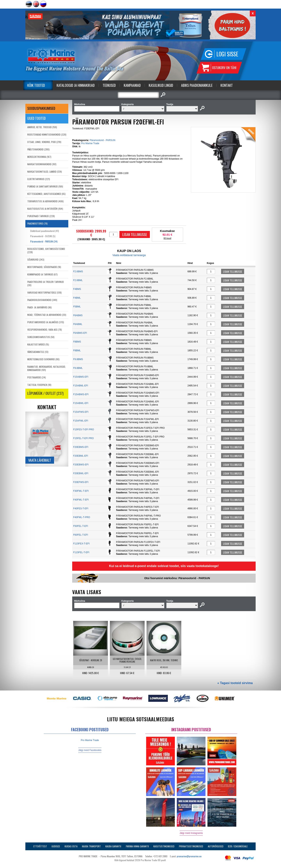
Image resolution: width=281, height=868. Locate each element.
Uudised (56, 846)
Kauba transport (91, 846)
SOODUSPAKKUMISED (41, 108)
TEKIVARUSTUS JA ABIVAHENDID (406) (45, 201)
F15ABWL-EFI (81, 403)
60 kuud (167, 238)
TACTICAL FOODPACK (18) (39, 385)
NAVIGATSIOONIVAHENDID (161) (42, 164)
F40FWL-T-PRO (82, 517)
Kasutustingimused (164, 846)
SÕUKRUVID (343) (36, 260)
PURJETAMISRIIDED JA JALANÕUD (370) (46, 322)
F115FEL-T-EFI (81, 552)
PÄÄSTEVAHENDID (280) (38, 149)
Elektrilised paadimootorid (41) (45, 231)
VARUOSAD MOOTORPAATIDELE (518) (44, 292)
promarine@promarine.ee (189, 856)
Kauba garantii (113, 846)
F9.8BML (78, 368)
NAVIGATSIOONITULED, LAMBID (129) (45, 172)
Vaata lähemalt (40, 460)
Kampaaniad (132, 85)
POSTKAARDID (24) (37, 377)
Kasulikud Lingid (161, 85)
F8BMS (77, 342)
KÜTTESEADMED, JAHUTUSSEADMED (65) (46, 194)
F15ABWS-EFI (81, 394)
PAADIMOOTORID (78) (37, 223)
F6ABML (78, 324)
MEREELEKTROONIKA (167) (39, 157)
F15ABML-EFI (81, 386)
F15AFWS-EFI (81, 412)
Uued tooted (36, 118)
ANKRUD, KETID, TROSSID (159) (42, 127)
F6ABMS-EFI (80, 333)
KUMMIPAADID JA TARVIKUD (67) (42, 274)
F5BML (77, 307)
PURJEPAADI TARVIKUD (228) (41, 216)
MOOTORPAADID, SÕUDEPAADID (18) (44, 267)
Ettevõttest (40, 846)
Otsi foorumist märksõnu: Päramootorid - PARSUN (177, 578)
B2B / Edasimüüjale (238, 846)
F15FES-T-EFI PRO (84, 430)
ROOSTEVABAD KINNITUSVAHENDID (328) (47, 134)
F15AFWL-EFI (81, 421)
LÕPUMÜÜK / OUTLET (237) (45, 393)
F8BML (77, 351)
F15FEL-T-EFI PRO (83, 438)
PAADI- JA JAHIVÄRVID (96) (40, 307)
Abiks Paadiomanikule (197, 85)
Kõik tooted (36, 85)
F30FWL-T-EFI (81, 491)
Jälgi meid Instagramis (191, 833)
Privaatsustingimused (191, 846)
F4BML (77, 298)
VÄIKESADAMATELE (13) (38, 352)
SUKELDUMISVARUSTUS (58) (41, 337)
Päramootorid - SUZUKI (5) (43, 236)
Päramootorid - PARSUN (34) (44, 241)
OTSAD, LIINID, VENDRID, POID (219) (44, 142)
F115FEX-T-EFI (81, 544)
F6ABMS (78, 315)
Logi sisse (227, 54)
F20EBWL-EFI (81, 473)
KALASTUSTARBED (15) (38, 344)
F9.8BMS (78, 359)
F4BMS (77, 289)
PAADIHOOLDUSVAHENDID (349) (42, 300)
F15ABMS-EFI (81, 377)
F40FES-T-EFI (81, 509)
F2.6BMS (78, 272)
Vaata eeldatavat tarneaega (129, 255)
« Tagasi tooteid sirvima (235, 683)
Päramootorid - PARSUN (102, 140)
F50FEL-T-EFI (81, 526)
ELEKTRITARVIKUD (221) (39, 179)
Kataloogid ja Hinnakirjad (76, 85)
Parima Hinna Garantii (137, 846)
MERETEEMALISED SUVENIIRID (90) (43, 359)
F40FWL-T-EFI (81, 500)
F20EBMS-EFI (81, 447)
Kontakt (227, 85)
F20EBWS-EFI (81, 465)
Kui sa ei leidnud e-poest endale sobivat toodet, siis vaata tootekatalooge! (164, 566)
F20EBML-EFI (81, 456)
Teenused (109, 85)
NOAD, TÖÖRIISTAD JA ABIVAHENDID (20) (47, 315)
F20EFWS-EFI (81, 482)
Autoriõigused (216, 846)
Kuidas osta (71, 846)
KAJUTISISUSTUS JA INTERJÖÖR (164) (45, 209)
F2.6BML (78, 280)
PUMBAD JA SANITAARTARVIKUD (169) (45, 186)
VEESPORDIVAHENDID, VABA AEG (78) (45, 330)
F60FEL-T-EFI (81, 535)
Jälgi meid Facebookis (90, 750)
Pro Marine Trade (90, 143)
